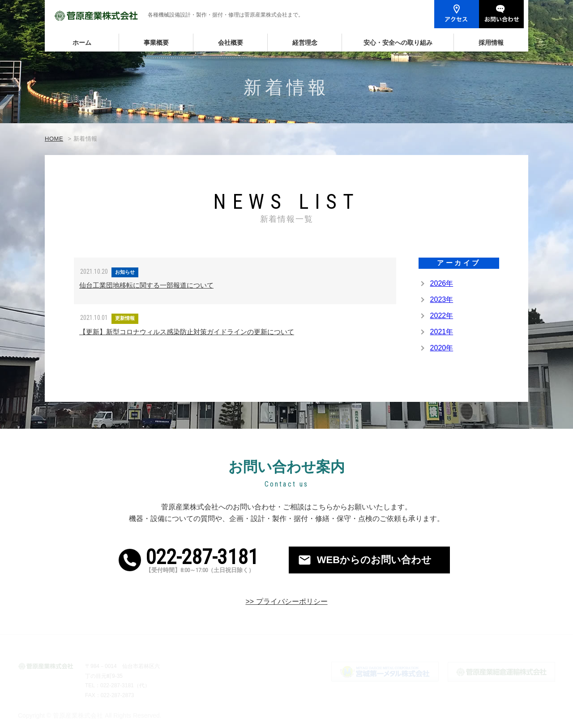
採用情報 (491, 43)
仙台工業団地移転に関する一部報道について (146, 285)
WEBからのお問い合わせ (374, 560)
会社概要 (231, 43)
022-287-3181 (213, 560)
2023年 (442, 299)
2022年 (442, 316)
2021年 (442, 332)
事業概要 (156, 43)
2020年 (442, 348)
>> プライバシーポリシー (286, 601)
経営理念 (305, 43)
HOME (54, 139)
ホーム (82, 43)
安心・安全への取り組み (398, 43)
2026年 (442, 283)
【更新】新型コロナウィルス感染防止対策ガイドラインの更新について (187, 332)
